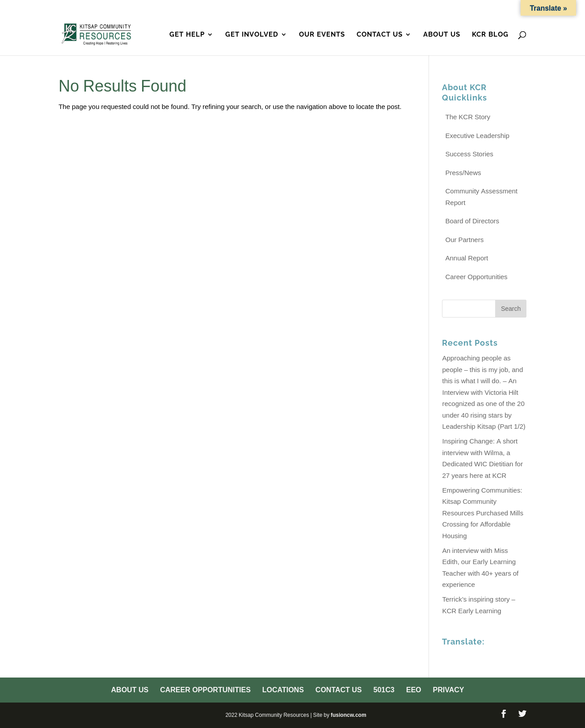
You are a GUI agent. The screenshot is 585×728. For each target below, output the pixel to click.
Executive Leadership (477, 136)
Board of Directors (472, 221)
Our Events (322, 35)
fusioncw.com (349, 715)
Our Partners (464, 240)
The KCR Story (468, 117)
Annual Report (467, 258)
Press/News (463, 173)
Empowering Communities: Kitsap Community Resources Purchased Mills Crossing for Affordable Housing (482, 513)
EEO (484, 8)
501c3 (459, 8)
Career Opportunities (306, 8)
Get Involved (252, 35)
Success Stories (469, 154)
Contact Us (421, 8)
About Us (241, 8)
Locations (373, 8)
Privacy (513, 8)
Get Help (187, 35)
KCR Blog (490, 35)
